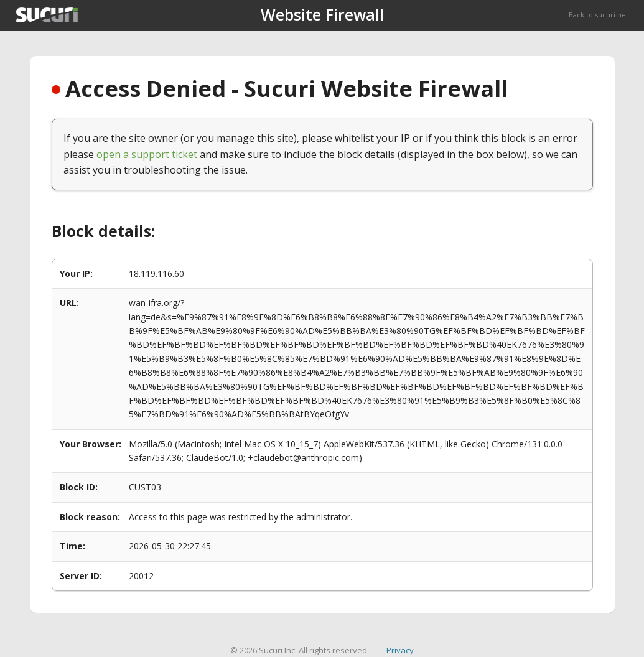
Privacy (400, 650)
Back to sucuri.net (599, 15)
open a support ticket (147, 154)
